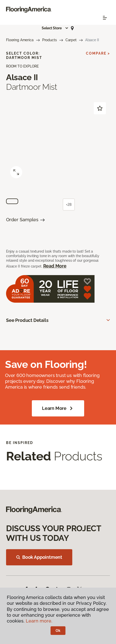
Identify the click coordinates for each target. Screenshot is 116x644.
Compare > (98, 53)
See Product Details (27, 320)
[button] (55, 28)
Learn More (58, 408)
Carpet (71, 40)
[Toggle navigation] (105, 18)
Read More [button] (55, 266)
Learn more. (39, 621)
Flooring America (20, 40)
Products (50, 40)
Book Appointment (39, 557)
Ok (58, 631)
